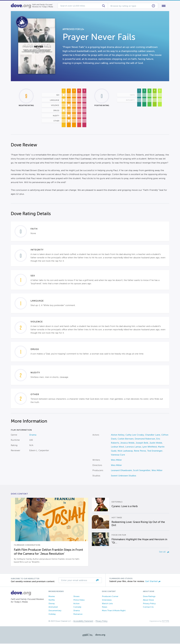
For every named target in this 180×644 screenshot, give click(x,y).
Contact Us (148, 608)
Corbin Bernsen (126, 439)
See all (164, 552)
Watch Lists (107, 604)
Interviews (107, 600)
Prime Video (79, 600)
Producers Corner (110, 597)
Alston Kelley (118, 435)
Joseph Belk (142, 443)
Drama (33, 435)
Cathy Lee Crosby (135, 435)
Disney (52, 604)
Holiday (52, 615)
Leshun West (118, 447)
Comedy (77, 608)
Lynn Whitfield (149, 447)
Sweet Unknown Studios (123, 476)
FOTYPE (166, 622)
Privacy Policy (149, 604)
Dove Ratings (149, 597)
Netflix (52, 600)
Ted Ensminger (155, 451)
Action (76, 604)
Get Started (153, 582)
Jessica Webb (127, 443)
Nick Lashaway (125, 451)
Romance (78, 615)
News (105, 608)
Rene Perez (140, 451)
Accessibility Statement (83, 622)
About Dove (148, 600)
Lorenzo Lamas (133, 447)
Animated (53, 608)
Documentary (55, 611)
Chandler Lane (153, 435)
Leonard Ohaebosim (121, 471)
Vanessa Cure (118, 455)
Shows (76, 597)
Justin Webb (156, 443)
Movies (52, 597)
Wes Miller (116, 460)
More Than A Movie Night (114, 611)
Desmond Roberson (145, 439)
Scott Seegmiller (142, 471)
